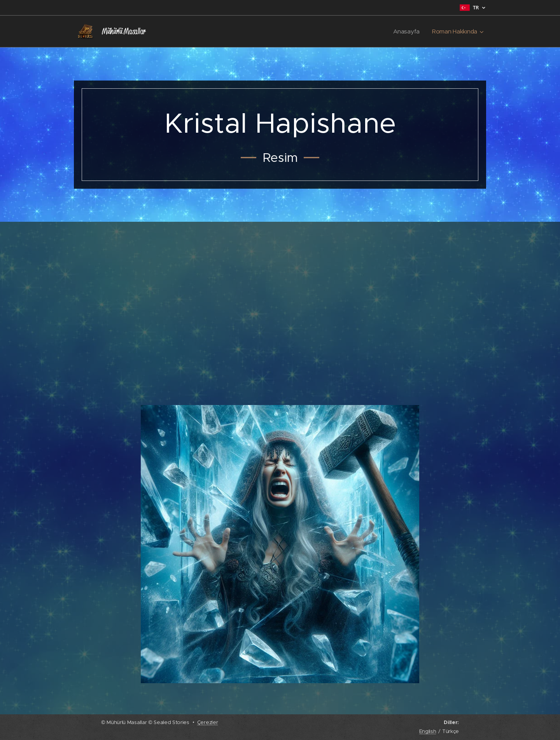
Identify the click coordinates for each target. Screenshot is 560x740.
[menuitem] (407, 32)
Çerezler (207, 722)
